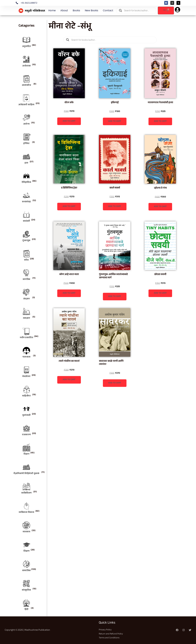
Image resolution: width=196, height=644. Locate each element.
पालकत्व (27, 357)
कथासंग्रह (26, 202)
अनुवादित (27, 47)
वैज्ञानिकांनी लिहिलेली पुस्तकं (26, 474)
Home (52, 10)
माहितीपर (27, 396)
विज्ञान (27, 454)
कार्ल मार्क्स (115, 188)
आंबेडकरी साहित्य (26, 105)
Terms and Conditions (110, 638)
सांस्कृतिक (26, 590)
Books (76, 10)
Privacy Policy (106, 630)
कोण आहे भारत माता (69, 275)
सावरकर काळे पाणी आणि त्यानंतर (111, 363)
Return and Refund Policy (112, 634)
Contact (108, 10)
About (64, 10)
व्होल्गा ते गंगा (160, 188)
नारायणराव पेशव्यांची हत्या (160, 103)
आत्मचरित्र (27, 85)
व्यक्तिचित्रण (26, 493)
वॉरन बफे (69, 103)
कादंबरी (27, 221)
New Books (91, 10)
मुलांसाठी (27, 415)
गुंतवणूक (26, 241)
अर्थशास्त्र (26, 66)
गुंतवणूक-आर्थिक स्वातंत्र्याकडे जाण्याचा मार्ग (113, 276)
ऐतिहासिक (27, 183)
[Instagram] (184, 630)
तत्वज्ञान (27, 318)
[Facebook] (177, 630)
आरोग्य (27, 124)
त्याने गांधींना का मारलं (69, 361)
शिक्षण (27, 551)
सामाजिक (27, 571)
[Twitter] (190, 630)
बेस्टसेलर (26, 377)
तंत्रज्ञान (27, 299)
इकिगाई (115, 103)
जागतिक (27, 280)
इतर (26, 163)
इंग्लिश (26, 144)
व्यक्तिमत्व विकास (26, 513)
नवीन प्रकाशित (26, 338)
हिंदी (27, 610)
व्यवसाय (26, 532)
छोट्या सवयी (160, 275)
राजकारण (26, 435)
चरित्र (26, 260)
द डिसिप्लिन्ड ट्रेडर (69, 188)
